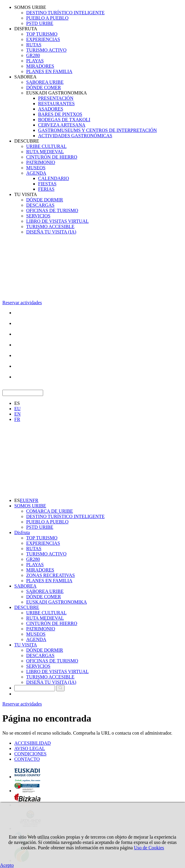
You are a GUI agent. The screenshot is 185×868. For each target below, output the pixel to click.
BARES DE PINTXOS (60, 114)
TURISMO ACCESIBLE (50, 227)
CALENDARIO (54, 178)
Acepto (7, 865)
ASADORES (51, 109)
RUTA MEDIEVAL (45, 152)
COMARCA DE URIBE (50, 511)
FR (17, 419)
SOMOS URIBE (30, 7)
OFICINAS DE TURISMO (52, 210)
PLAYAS (35, 61)
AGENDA (36, 173)
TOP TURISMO (42, 34)
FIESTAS (47, 184)
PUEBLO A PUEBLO (47, 18)
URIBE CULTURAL (46, 146)
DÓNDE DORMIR (45, 200)
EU (17, 409)
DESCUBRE (27, 141)
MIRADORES (40, 66)
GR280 (33, 55)
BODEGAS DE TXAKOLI (64, 120)
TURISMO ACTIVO (46, 50)
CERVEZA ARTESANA (62, 125)
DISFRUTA (26, 29)
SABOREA (25, 77)
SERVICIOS (38, 216)
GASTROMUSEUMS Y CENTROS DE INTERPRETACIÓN (97, 130)
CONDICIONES (30, 754)
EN (17, 414)
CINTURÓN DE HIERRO (52, 157)
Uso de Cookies (149, 848)
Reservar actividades (22, 303)
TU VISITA (26, 194)
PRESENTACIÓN (56, 98)
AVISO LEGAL (30, 748)
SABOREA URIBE (45, 82)
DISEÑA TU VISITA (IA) (51, 232)
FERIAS (46, 189)
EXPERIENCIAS (43, 39)
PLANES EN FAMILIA (49, 71)
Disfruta (22, 532)
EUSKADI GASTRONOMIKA (57, 93)
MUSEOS (36, 168)
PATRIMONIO (41, 162)
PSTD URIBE (40, 23)
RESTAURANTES (56, 104)
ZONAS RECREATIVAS (51, 575)
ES (17, 403)
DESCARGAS (40, 205)
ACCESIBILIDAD (33, 743)
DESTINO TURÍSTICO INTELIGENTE (65, 13)
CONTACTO (27, 759)
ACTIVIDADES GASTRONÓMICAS (75, 136)
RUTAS (34, 45)
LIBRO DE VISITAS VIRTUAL (57, 221)
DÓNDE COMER (44, 87)
